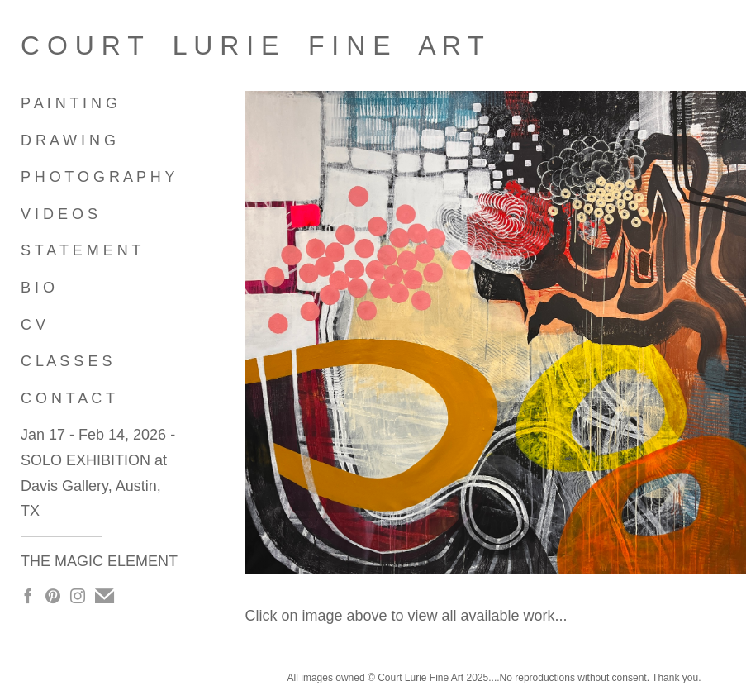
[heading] (62, 45)
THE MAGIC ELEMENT (99, 561)
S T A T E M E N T (81, 250)
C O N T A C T (68, 398)
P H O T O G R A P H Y (97, 177)
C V (33, 325)
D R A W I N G (68, 140)
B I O (38, 288)
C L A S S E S (66, 361)
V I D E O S (59, 214)
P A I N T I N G (69, 103)
